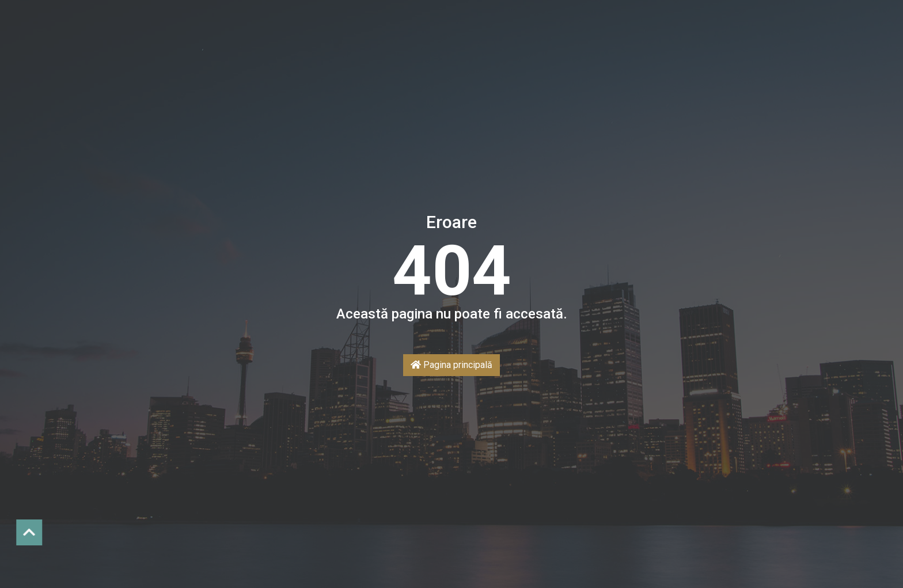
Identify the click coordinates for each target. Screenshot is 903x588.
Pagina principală (451, 365)
